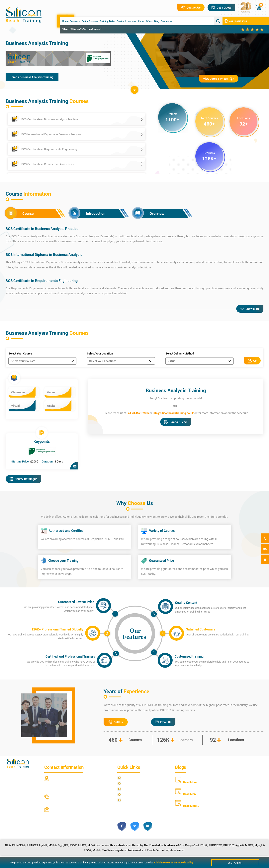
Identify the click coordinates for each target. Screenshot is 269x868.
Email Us (163, 722)
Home (65, 21)
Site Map (128, 783)
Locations (131, 21)
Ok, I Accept (235, 863)
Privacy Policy (132, 778)
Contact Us (191, 7)
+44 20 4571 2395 (236, 21)
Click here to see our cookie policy (174, 862)
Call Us (116, 722)
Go (252, 361)
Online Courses (90, 21)
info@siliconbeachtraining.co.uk (173, 413)
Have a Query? (176, 422)
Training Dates (107, 21)
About (141, 21)
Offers (149, 21)
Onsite (120, 21)
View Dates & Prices (219, 79)
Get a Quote (221, 7)
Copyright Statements (136, 795)
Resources (166, 21)
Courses (75, 21)
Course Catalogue (23, 479)
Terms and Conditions (136, 789)
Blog (157, 21)
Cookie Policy (131, 800)
